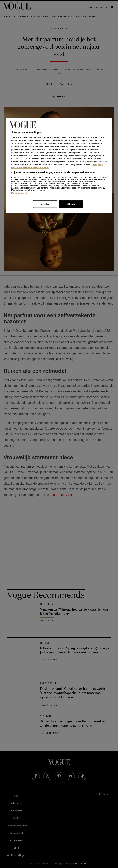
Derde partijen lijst (20, 193)
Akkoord (71, 204)
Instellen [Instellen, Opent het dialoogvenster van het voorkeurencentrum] (45, 204)
